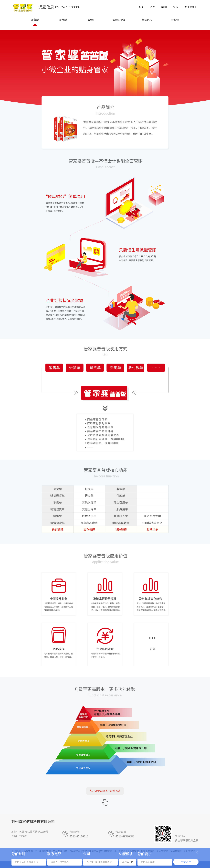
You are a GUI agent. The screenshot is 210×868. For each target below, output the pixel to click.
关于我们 (190, 7)
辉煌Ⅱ (91, 20)
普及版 (63, 20)
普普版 (35, 20)
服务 (176, 7)
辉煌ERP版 (119, 20)
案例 (164, 7)
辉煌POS (147, 20)
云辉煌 (175, 20)
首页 (141, 7)
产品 (153, 7)
